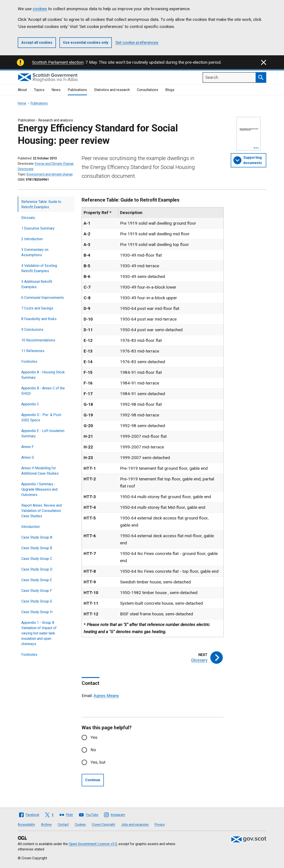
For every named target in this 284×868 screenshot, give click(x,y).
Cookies (80, 824)
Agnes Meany (106, 696)
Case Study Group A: (37, 537)
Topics (39, 90)
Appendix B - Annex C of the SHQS (43, 391)
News (56, 90)
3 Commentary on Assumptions (35, 252)
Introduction (31, 527)
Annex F (28, 447)
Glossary (28, 218)
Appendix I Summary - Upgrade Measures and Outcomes (39, 489)
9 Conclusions (32, 330)
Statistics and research (112, 90)
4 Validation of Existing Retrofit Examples (39, 268)
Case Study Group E (37, 580)
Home (22, 103)
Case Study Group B (37, 548)
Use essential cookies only (86, 43)
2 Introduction (32, 239)
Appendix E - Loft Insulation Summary (43, 433)
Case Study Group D (37, 569)
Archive (46, 824)
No (93, 750)
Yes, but (98, 762)
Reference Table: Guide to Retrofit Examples (41, 204)
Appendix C (30, 404)
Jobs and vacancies (135, 824)
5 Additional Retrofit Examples (37, 284)
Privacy (160, 824)
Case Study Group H (37, 612)
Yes (94, 737)
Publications (77, 90)
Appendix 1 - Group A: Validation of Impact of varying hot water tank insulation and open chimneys (39, 633)
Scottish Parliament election (58, 62)
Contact (63, 824)
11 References (33, 351)
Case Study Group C (37, 559)
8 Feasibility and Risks (39, 319)
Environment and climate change (50, 174)
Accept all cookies (37, 43)
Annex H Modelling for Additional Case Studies (40, 471)
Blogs (170, 90)
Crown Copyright (104, 824)
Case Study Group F (37, 591)
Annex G (28, 457)
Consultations (148, 90)
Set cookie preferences (137, 43)
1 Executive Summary (38, 228)
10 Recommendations (38, 340)
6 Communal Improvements (43, 298)
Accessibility (26, 824)
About (22, 90)
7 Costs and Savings (37, 308)
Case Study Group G (37, 601)
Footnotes (29, 362)
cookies (40, 9)
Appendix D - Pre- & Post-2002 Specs (42, 417)
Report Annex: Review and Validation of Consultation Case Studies (41, 511)
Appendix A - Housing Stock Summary (43, 375)
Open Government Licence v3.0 (93, 844)
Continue (93, 780)
